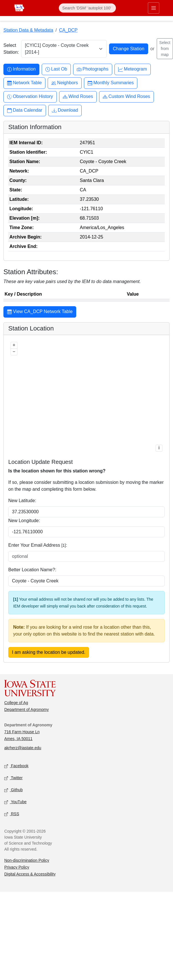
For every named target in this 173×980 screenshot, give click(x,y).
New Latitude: (22, 501)
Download (65, 110)
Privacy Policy (17, 867)
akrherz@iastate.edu (23, 748)
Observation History (30, 97)
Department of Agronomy (27, 710)
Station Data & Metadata (28, 30)
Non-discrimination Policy (27, 860)
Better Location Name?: (32, 570)
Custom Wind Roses (126, 97)
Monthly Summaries (111, 83)
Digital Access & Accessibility (30, 874)
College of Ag (16, 703)
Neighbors (65, 83)
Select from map (165, 49)
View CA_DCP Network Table (40, 312)
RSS (12, 814)
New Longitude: (24, 521)
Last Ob (56, 69)
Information (21, 69)
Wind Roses (78, 97)
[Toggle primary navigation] (154, 8)
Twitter (13, 778)
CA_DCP (68, 30)
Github (13, 790)
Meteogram (133, 69)
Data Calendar (25, 110)
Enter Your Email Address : (38, 545)
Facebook (16, 766)
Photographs (93, 69)
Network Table (24, 83)
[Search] (87, 8)
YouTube (15, 802)
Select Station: (11, 49)
